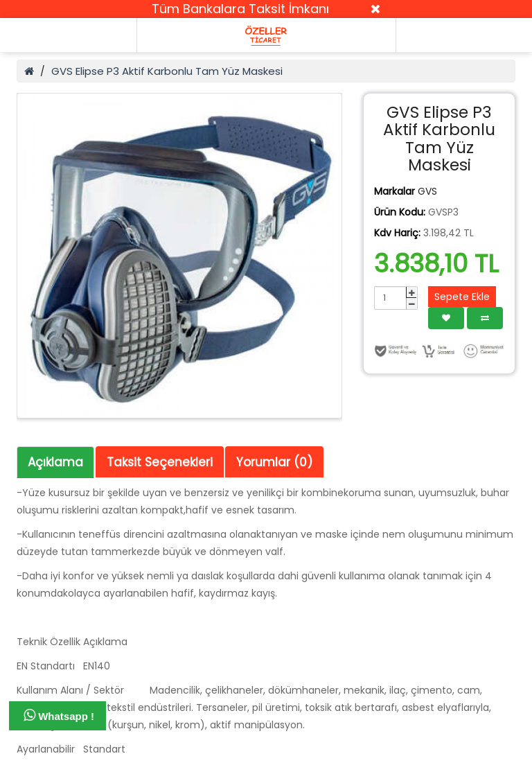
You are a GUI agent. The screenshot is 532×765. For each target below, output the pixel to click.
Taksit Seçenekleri (160, 462)
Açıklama (55, 462)
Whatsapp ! (59, 715)
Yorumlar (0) (274, 462)
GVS (427, 191)
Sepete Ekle (462, 297)
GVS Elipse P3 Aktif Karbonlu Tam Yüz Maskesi (167, 71)
